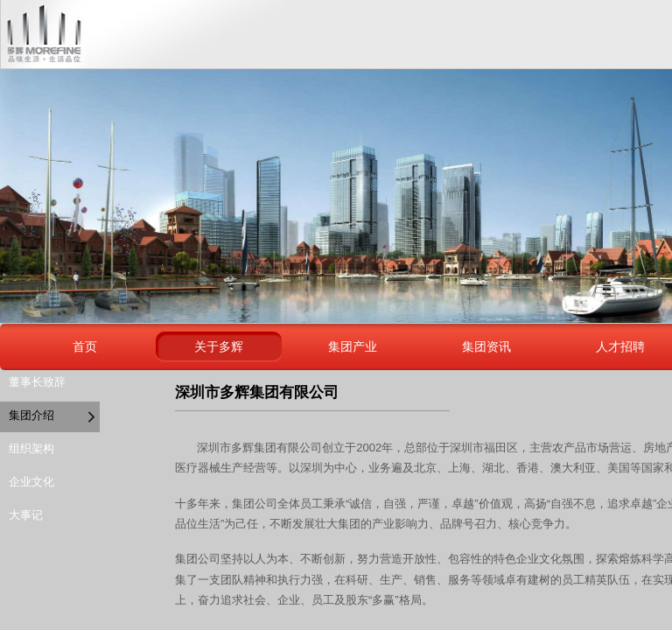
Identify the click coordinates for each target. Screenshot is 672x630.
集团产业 (353, 346)
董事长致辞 (37, 382)
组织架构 (31, 448)
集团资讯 (486, 346)
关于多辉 (219, 346)
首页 (85, 346)
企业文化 (31, 482)
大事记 (26, 515)
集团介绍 (31, 415)
